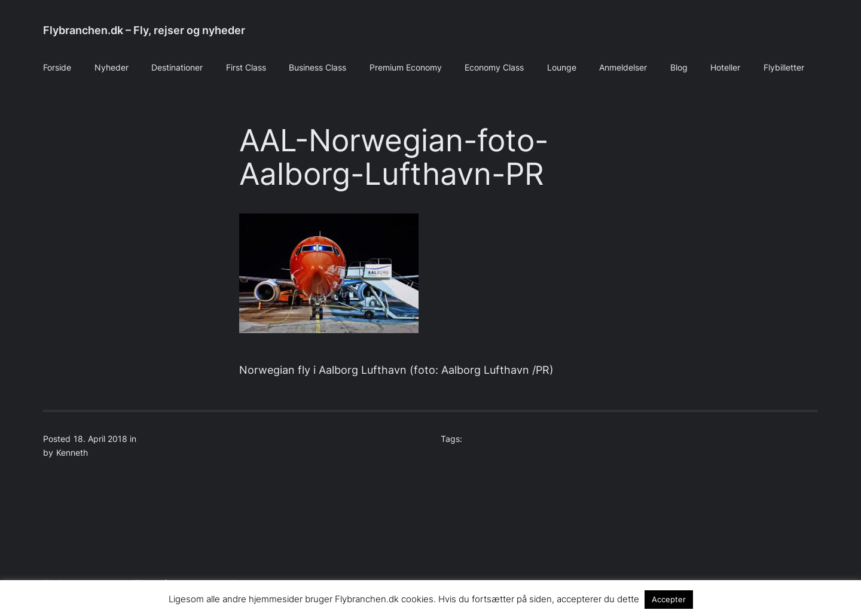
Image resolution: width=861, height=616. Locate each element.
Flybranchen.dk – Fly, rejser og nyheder (144, 30)
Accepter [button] (669, 599)
